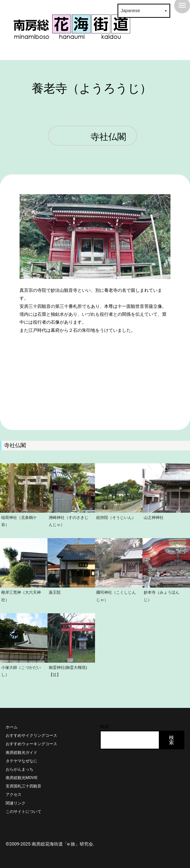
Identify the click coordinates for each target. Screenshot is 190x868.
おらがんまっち (20, 769)
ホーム (12, 727)
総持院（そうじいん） (116, 517)
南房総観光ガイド (22, 752)
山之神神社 (154, 517)
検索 (104, 727)
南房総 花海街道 (72, 27)
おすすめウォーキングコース (31, 744)
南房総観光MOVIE (22, 778)
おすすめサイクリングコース (31, 735)
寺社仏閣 (108, 137)
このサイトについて (24, 812)
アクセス (14, 794)
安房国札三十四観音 (24, 786)
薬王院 (55, 592)
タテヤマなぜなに (22, 761)
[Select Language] (144, 11)
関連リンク (16, 803)
